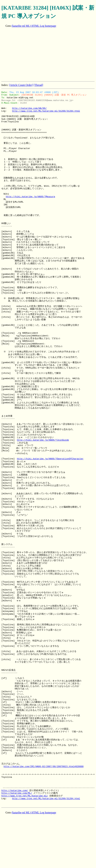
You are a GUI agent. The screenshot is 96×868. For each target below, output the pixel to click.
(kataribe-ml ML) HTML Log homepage (34, 26)
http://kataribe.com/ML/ (17, 793)
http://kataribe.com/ (15, 790)
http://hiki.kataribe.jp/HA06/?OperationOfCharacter (50, 459)
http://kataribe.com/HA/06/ (29, 108)
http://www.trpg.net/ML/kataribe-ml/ (25, 796)
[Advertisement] (49, 55)
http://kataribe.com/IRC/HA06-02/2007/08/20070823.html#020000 (44, 766)
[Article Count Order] (21, 85)
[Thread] (38, 85)
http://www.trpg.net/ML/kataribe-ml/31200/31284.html (46, 111)
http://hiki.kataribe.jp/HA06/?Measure (30, 197)
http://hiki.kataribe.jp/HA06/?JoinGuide (43, 440)
